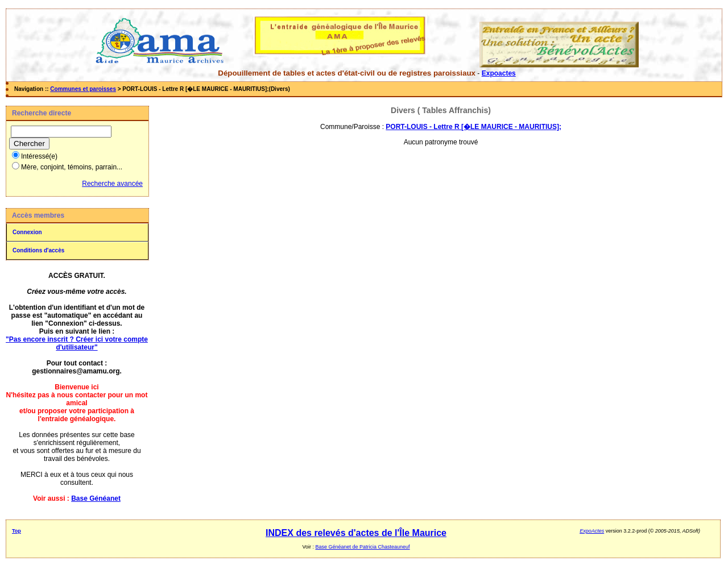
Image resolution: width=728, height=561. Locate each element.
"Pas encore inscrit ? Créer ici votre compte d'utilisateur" (77, 343)
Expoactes (499, 73)
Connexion (27, 232)
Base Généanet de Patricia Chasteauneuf (362, 547)
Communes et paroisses (83, 89)
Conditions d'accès (38, 250)
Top (16, 531)
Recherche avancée (112, 184)
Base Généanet (96, 498)
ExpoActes (592, 531)
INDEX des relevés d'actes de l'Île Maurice (356, 533)
